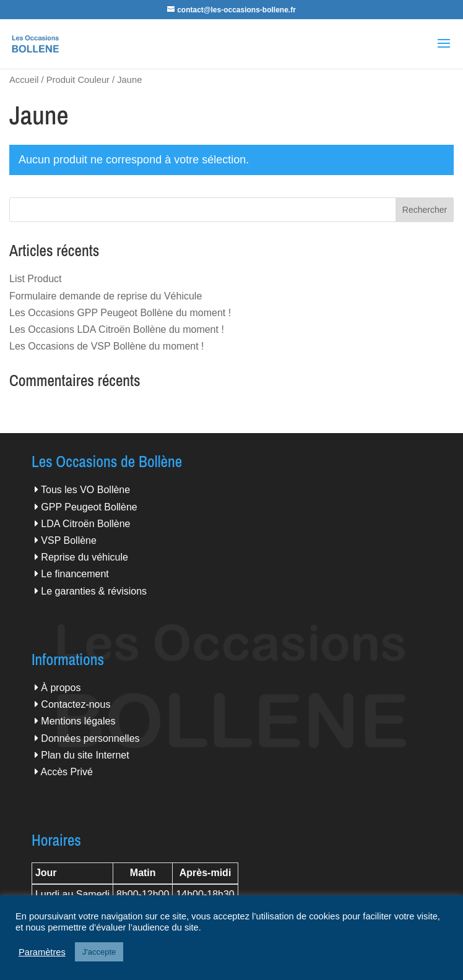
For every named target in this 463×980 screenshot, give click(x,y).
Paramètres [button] (42, 952)
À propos (61, 688)
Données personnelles (90, 738)
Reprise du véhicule (84, 557)
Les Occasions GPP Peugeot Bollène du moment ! (120, 313)
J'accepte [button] (99, 952)
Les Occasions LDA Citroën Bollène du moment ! (117, 329)
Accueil (24, 80)
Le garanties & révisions (94, 591)
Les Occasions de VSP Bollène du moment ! (107, 346)
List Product (35, 279)
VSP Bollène (69, 540)
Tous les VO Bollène (85, 490)
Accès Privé (66, 772)
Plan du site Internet (85, 755)
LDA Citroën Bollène (85, 524)
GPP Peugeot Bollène (89, 507)
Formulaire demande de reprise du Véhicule (106, 296)
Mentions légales (78, 721)
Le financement (75, 574)
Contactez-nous (76, 704)
